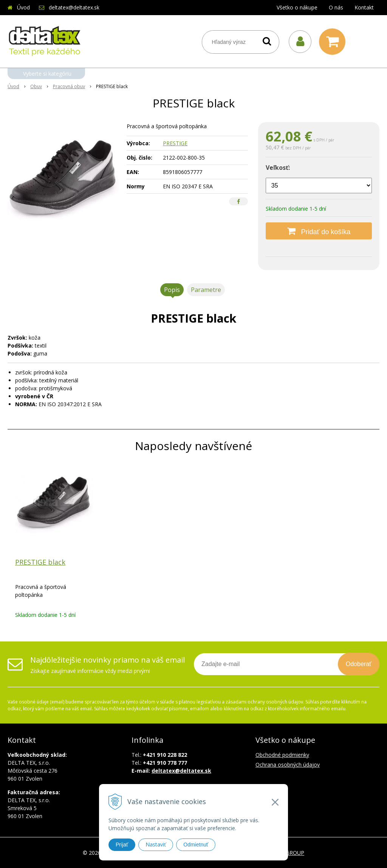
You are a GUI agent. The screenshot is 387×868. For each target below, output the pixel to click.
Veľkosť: (278, 168)
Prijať (122, 845)
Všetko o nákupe (297, 7)
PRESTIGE (175, 143)
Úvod (23, 7)
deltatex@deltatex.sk (74, 7)
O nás (336, 7)
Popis (172, 290)
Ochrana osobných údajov (288, 765)
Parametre (206, 290)
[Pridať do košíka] (319, 231)
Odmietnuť (196, 845)
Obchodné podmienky (282, 755)
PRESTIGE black (40, 562)
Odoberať (359, 664)
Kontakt (364, 7)
